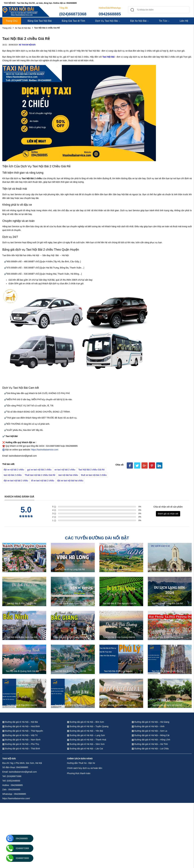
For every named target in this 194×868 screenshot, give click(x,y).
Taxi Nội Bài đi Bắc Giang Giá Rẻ (71, 637)
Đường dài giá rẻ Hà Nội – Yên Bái (85, 731)
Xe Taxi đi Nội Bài (23, 28)
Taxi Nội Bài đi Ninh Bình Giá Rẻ (70, 705)
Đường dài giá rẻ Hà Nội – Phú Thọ (21, 744)
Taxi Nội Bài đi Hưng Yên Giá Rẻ (70, 671)
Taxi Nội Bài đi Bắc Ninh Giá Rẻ (22, 637)
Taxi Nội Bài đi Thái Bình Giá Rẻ (22, 705)
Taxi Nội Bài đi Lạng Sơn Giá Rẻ (167, 603)
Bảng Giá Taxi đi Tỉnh (73, 21)
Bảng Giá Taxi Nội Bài (40, 21)
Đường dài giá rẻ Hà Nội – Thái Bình (21, 749)
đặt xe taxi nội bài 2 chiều (16, 481)
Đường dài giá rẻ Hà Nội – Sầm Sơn (86, 744)
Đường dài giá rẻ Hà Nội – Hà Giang (150, 722)
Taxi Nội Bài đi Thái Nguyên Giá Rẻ (120, 603)
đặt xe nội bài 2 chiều (14, 470)
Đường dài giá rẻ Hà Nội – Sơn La (149, 731)
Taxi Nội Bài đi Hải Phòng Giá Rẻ (167, 637)
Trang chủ (7, 28)
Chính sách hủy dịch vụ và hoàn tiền (85, 768)
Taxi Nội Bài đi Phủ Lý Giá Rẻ (118, 671)
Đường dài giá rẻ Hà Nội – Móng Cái (151, 735)
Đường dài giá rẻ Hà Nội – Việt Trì (20, 735)
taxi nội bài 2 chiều (13, 475)
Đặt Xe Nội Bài (140, 21)
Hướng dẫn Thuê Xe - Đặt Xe (81, 763)
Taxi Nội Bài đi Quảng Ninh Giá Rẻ (22, 671)
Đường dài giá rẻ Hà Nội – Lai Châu (150, 749)
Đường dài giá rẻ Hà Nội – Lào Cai (85, 749)
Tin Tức (164, 21)
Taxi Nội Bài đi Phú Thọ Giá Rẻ (21, 603)
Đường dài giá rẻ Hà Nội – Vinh (148, 726)
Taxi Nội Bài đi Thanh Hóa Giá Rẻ (119, 705)
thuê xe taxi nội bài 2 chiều (94, 475)
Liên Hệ (184, 21)
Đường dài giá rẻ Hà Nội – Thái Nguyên (23, 731)
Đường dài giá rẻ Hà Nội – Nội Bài (20, 722)
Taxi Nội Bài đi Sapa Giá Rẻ (118, 569)
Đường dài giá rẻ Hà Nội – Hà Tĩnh (150, 744)
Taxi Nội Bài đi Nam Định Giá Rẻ (167, 671)
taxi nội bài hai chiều (68, 475)
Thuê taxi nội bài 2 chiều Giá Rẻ (40, 475)
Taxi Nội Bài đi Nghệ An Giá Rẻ (167, 705)
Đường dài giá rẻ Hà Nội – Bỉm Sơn (85, 722)
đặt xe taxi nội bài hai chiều (70, 481)
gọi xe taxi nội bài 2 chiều (39, 470)
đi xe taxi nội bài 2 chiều (43, 481)
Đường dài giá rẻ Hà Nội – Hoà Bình (21, 726)
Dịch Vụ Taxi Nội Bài (108, 21)
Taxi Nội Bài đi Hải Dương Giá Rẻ (119, 637)
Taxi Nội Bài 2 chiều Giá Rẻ (91, 470)
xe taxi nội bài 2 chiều (65, 470)
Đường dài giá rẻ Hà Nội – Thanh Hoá (87, 740)
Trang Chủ (12, 21)
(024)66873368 (73, 14)
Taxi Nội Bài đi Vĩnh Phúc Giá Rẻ (70, 603)
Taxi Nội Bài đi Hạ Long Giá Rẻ (70, 569)
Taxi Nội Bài (108, 57)
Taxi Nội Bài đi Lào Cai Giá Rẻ (167, 569)
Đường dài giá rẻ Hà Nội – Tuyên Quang (88, 726)
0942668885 (110, 14)
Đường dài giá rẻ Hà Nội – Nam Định (21, 740)
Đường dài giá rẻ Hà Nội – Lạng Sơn (86, 735)
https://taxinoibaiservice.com (45, 450)
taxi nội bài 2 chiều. (80, 57)
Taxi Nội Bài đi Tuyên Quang (21, 569)
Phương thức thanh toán (79, 773)
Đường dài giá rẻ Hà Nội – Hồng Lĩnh (151, 740)
